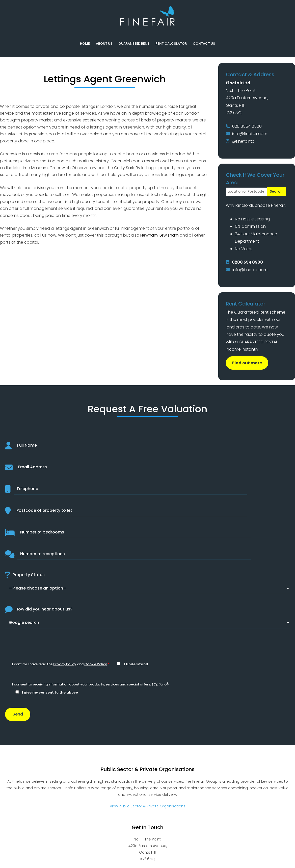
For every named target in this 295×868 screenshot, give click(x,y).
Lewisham (169, 235)
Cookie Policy (96, 664)
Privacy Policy (65, 664)
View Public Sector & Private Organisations (148, 806)
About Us (104, 44)
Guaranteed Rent (134, 44)
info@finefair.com (250, 134)
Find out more (247, 363)
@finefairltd (243, 141)
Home (85, 44)
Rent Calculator (171, 44)
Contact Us (204, 44)
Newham (149, 235)
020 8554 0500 (247, 126)
